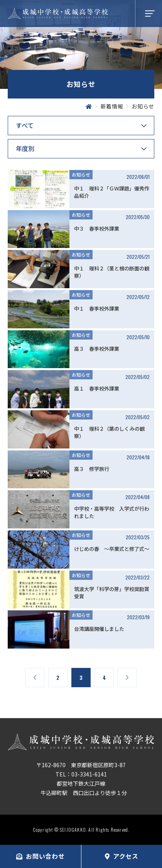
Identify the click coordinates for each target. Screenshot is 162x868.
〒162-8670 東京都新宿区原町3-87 (81, 765)
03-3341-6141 (89, 774)
